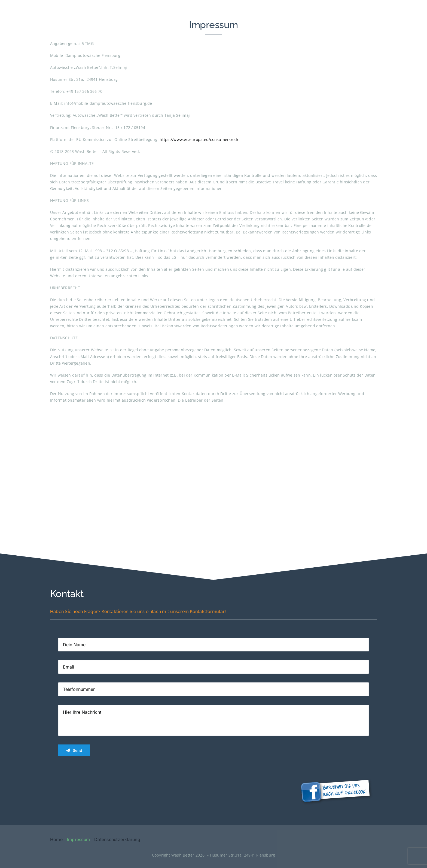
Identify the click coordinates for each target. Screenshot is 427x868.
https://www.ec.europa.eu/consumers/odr (199, 139)
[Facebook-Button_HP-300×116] (336, 777)
